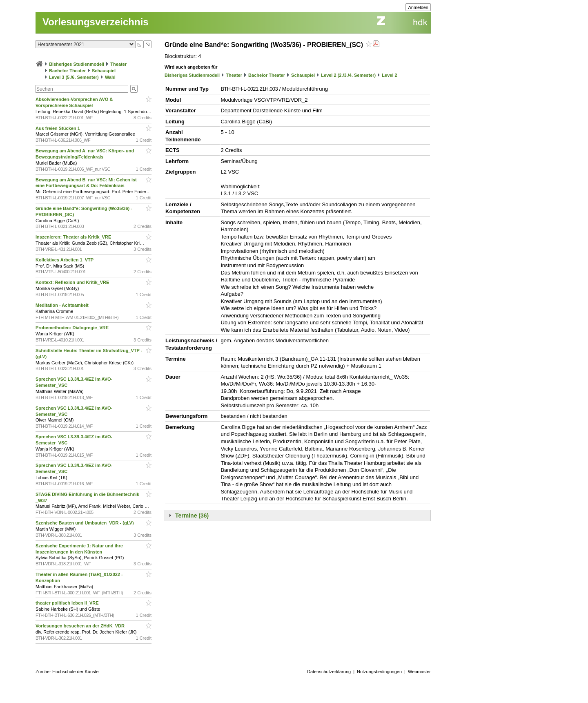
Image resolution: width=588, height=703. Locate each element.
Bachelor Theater (67, 71)
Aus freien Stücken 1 (58, 128)
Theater (118, 64)
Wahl (110, 77)
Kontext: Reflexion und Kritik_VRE (73, 282)
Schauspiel (104, 71)
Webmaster (419, 672)
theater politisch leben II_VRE (68, 603)
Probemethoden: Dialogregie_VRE (73, 328)
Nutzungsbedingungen (379, 672)
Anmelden (418, 7)
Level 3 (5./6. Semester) (74, 77)
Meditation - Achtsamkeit (63, 305)
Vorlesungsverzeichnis (96, 22)
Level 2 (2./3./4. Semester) (348, 75)
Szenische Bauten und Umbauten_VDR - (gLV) (85, 523)
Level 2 (389, 75)
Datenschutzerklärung (329, 672)
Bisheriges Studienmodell (77, 64)
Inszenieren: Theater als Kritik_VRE (74, 237)
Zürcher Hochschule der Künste (67, 672)
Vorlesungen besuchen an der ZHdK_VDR (81, 626)
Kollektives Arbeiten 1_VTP (65, 260)
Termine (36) (192, 516)
